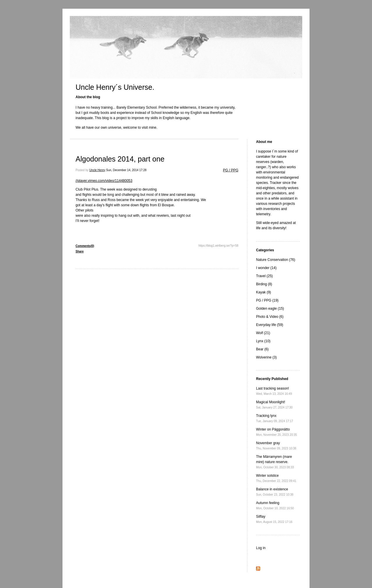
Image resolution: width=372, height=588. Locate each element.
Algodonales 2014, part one (120, 159)
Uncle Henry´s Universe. (115, 87)
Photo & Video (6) (270, 317)
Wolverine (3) (266, 357)
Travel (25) (264, 276)
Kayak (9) (263, 292)
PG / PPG (231, 170)
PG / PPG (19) (267, 300)
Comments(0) (85, 246)
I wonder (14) (266, 268)
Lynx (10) (263, 341)
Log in (261, 548)
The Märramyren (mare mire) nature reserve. (275, 462)
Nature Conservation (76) (276, 260)
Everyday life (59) (270, 325)
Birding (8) (264, 284)
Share (80, 251)
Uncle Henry (97, 170)
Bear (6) (262, 349)
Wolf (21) (263, 333)
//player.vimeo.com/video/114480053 (104, 181)
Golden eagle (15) (270, 309)
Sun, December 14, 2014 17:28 (126, 170)
